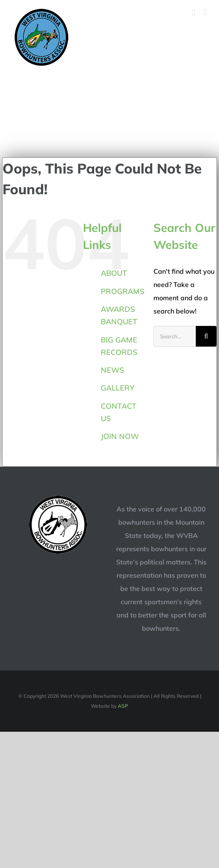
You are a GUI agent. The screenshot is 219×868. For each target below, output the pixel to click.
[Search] (206, 336)
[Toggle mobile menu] (205, 13)
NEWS (112, 370)
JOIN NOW (120, 436)
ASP (123, 706)
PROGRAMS (123, 291)
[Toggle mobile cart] (194, 13)
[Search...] (175, 336)
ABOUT (114, 273)
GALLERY (118, 388)
